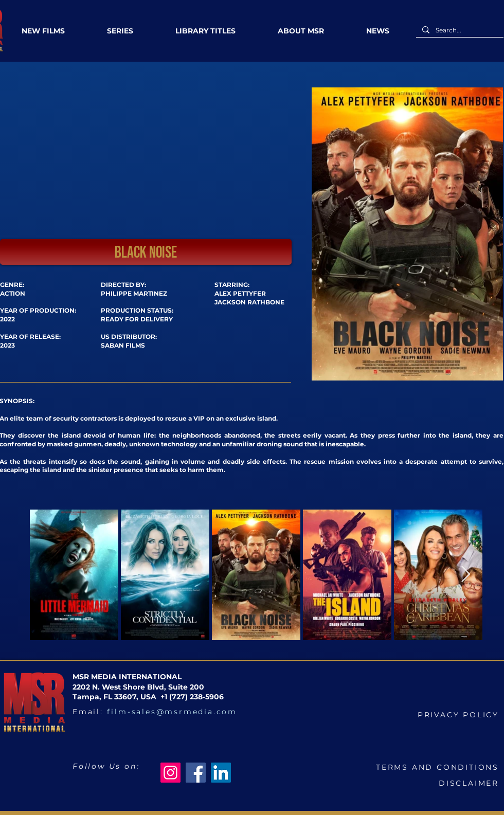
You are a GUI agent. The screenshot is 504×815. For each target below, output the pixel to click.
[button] (146, 252)
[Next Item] (465, 574)
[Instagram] (170, 773)
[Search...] (459, 31)
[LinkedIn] (221, 773)
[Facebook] (196, 773)
